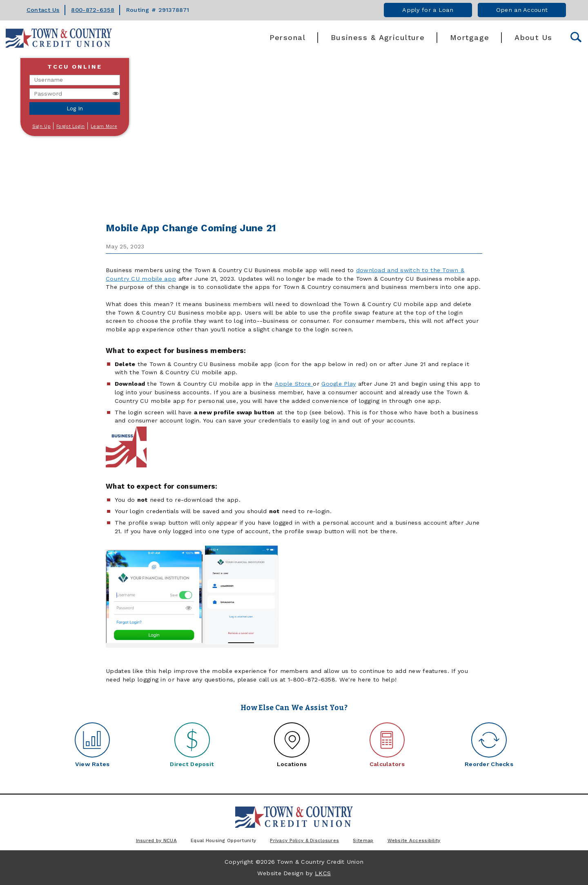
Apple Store (294, 384)
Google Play (339, 384)
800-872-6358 (92, 10)
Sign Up (41, 126)
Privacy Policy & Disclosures (304, 840)
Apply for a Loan (428, 10)
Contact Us (43, 10)
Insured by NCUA (156, 840)
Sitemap (363, 840)
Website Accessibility (414, 840)
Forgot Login (70, 126)
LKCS (323, 873)
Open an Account (522, 10)
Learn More (104, 126)
